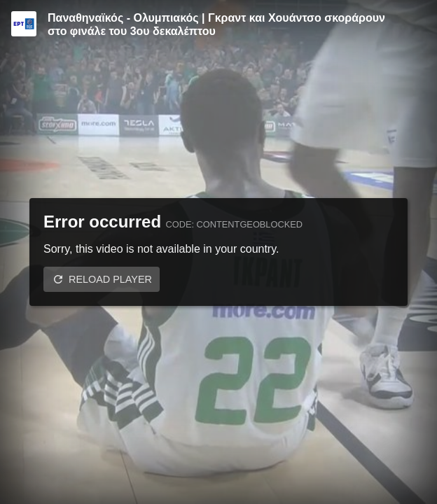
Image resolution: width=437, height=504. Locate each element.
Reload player (110, 279)
